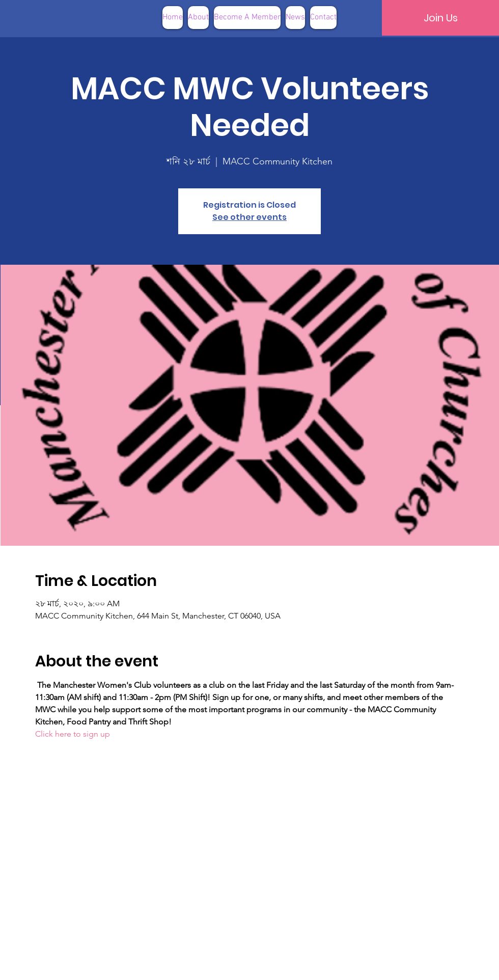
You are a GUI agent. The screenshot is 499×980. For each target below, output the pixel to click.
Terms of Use (301, 964)
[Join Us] (440, 18)
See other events (249, 217)
